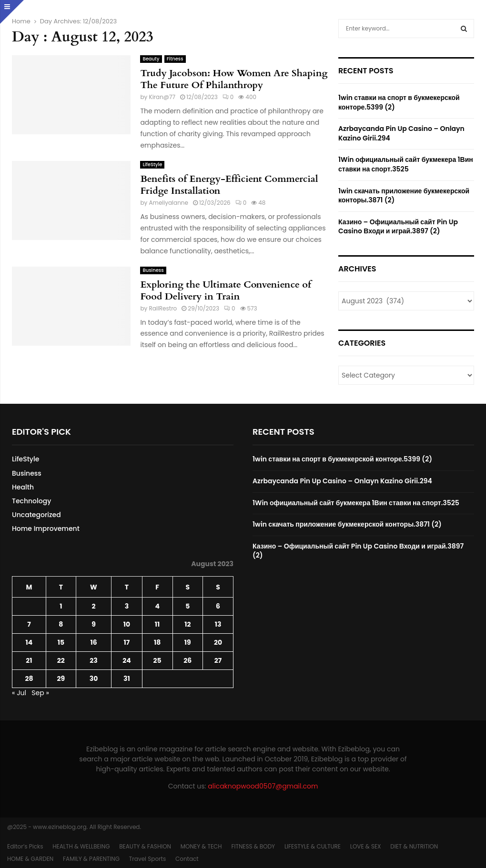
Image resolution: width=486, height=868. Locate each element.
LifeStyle (152, 165)
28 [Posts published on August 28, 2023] (29, 678)
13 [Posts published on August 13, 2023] (218, 624)
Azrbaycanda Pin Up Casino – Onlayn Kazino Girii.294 (401, 133)
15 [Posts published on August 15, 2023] (61, 642)
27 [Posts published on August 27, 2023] (218, 660)
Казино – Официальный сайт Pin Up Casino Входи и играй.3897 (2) (398, 227)
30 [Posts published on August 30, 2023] (94, 678)
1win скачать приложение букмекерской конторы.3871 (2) (404, 196)
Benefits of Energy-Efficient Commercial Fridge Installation (229, 185)
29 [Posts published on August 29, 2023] (61, 678)
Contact (187, 859)
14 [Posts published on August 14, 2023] (29, 642)
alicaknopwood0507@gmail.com (263, 786)
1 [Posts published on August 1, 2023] (61, 606)
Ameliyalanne (168, 203)
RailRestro (163, 308)
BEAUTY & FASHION (145, 846)
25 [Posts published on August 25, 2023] (157, 660)
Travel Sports (147, 859)
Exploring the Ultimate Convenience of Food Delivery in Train (226, 290)
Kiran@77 (162, 97)
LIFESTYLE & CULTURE (313, 846)
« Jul (19, 693)
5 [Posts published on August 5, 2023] (187, 606)
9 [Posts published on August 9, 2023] (94, 624)
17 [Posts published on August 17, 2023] (127, 642)
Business (153, 270)
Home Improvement (46, 529)
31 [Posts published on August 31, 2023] (127, 678)
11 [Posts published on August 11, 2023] (157, 624)
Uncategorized (36, 515)
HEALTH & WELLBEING (81, 846)
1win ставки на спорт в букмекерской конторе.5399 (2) (399, 102)
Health (23, 487)
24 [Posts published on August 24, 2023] (127, 660)
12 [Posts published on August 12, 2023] (187, 624)
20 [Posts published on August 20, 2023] (218, 642)
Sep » (40, 693)
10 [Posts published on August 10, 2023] (127, 624)
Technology (31, 501)
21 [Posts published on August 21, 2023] (29, 660)
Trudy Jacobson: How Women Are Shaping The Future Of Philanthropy (234, 79)
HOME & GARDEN (30, 859)
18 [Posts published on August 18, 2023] (157, 642)
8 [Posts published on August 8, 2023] (61, 624)
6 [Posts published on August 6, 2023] (218, 606)
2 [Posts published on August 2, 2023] (93, 606)
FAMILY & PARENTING (91, 859)
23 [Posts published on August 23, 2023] (93, 660)
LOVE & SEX (366, 846)
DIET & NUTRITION (414, 846)
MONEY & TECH (201, 846)
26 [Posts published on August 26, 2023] (187, 660)
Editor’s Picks (25, 846)
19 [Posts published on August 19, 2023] (188, 642)
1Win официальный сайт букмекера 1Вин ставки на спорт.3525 (406, 164)
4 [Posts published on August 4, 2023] (157, 606)
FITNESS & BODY (253, 846)
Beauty (151, 59)
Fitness (175, 59)
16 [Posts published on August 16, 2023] (93, 642)
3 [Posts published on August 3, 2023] (127, 606)
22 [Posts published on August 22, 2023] (61, 660)
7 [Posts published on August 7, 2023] (29, 624)
